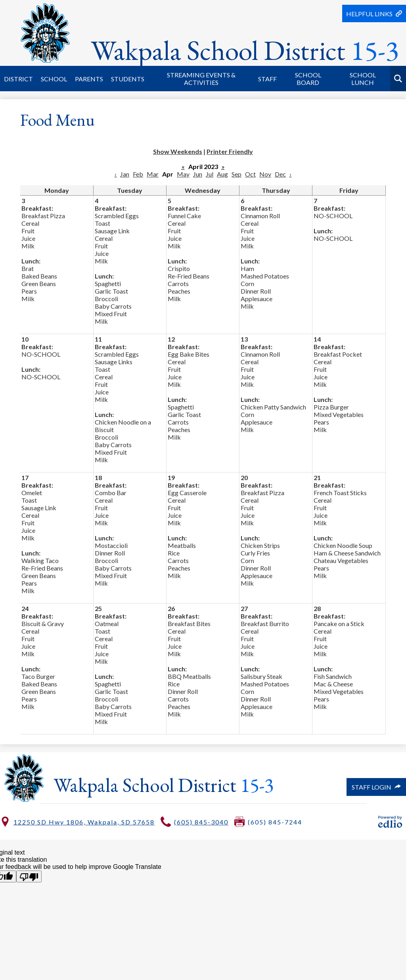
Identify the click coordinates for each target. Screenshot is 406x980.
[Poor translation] (29, 876)
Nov (265, 174)
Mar (153, 174)
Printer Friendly (230, 151)
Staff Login (376, 787)
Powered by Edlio (390, 822)
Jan (125, 174)
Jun (198, 174)
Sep (237, 174)
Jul (210, 174)
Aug (222, 174)
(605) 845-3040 (201, 822)
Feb (138, 174)
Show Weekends (178, 151)
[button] (18, 79)
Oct (250, 174)
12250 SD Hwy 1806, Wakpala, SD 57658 (84, 822)
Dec (280, 174)
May (183, 174)
